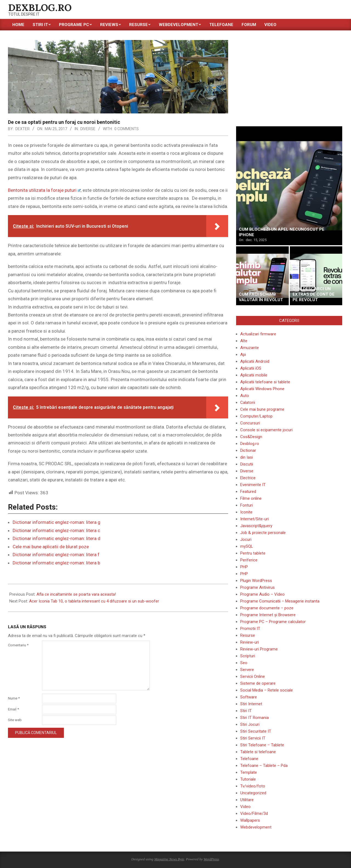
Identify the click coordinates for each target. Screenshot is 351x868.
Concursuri (250, 423)
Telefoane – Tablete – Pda (264, 766)
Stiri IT (246, 711)
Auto (245, 396)
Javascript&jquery (256, 526)
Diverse (88, 129)
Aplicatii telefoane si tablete (265, 382)
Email (13, 709)
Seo (244, 663)
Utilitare (247, 800)
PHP (244, 567)
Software (249, 697)
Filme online (251, 498)
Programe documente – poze (267, 608)
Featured (248, 492)
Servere (247, 670)
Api (243, 355)
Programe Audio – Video (262, 594)
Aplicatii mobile (254, 375)
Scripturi (248, 656)
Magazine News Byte (169, 859)
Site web (15, 720)
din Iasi (247, 457)
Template (249, 772)
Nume (14, 698)
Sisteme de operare (258, 683)
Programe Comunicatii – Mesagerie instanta (280, 601)
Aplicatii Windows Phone (262, 389)
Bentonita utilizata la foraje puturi (44, 190)
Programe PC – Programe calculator (273, 622)
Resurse (248, 635)
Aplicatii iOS (251, 368)
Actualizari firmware (258, 334)
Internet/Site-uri (254, 519)
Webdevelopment (256, 827)
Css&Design (251, 437)
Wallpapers (250, 820)
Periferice (249, 560)
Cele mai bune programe (262, 409)
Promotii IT (250, 629)
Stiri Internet (251, 704)
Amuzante (250, 348)
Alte (244, 341)
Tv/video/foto (253, 786)
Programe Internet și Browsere (268, 615)
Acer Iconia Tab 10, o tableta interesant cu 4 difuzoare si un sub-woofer (94, 601)
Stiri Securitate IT (256, 731)
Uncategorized (253, 793)
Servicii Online (253, 676)
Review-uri (250, 642)
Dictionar (248, 450)
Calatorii (248, 402)
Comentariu (18, 645)
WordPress (211, 859)
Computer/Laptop (256, 416)
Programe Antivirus (257, 587)
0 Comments (127, 129)
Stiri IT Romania (254, 718)
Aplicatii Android (255, 361)
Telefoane (249, 759)
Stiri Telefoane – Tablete (262, 745)
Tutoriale (248, 779)
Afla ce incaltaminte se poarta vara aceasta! (76, 594)
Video (245, 807)
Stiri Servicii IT (253, 738)
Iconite (246, 512)
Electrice (248, 478)
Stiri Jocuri (250, 724)
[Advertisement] (289, 78)
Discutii (247, 464)
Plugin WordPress (256, 581)
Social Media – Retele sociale (267, 690)
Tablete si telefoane (258, 752)
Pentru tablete (253, 553)
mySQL (247, 546)
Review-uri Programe (259, 649)
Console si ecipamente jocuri (266, 430)
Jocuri (246, 539)
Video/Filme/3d (254, 813)
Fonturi (247, 505)
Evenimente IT (253, 485)
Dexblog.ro (250, 444)
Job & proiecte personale (263, 533)
